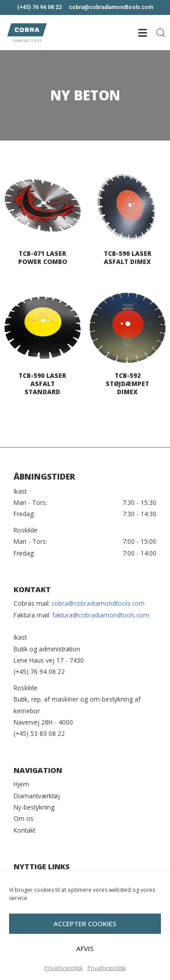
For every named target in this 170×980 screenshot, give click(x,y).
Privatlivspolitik (64, 970)
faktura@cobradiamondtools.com (101, 615)
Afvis (85, 950)
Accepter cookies (85, 925)
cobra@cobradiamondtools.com (98, 603)
